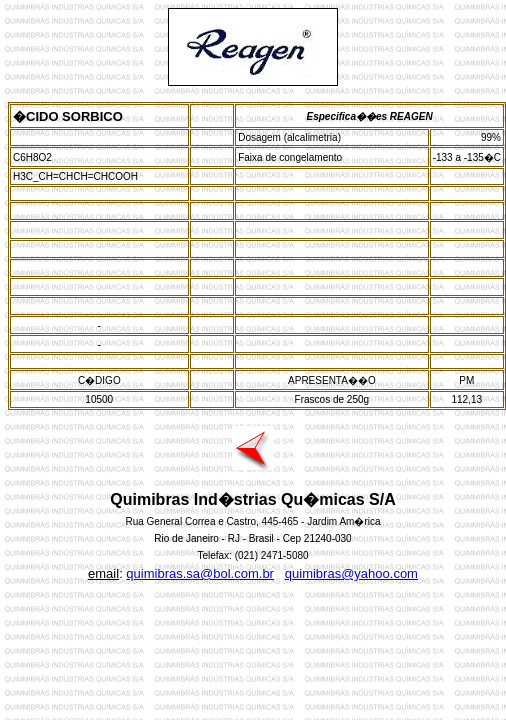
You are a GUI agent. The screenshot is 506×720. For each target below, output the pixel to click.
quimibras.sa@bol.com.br (200, 573)
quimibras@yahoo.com (351, 573)
